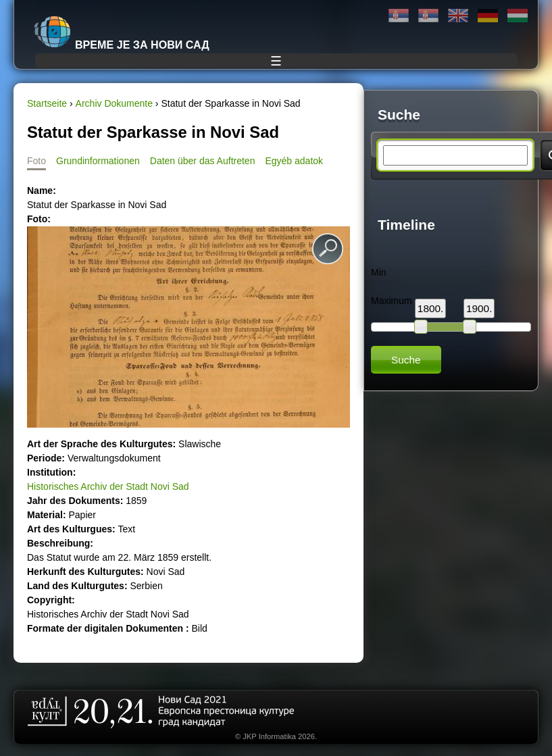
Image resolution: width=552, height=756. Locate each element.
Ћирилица (399, 16)
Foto (36, 161)
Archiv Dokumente (114, 103)
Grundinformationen (98, 161)
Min (379, 272)
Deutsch (488, 16)
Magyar (518, 16)
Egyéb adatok (294, 161)
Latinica (428, 16)
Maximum (392, 301)
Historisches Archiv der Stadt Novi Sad (108, 486)
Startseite (47, 103)
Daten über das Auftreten (203, 161)
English (458, 16)
